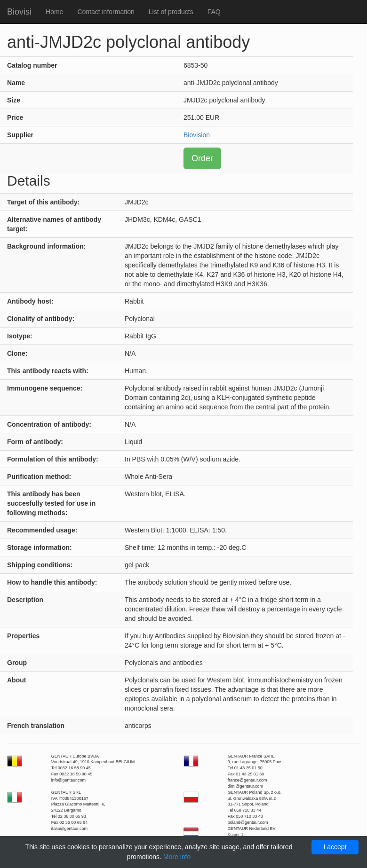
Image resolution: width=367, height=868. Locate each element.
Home (54, 12)
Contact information (106, 12)
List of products (171, 12)
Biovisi (19, 12)
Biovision (197, 135)
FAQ (214, 12)
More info (177, 857)
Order (202, 158)
